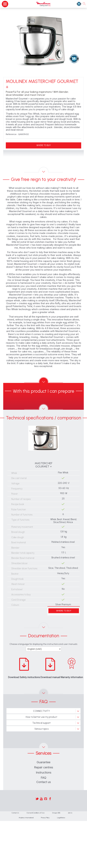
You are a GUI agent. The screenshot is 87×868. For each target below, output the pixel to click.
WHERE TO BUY (44, 145)
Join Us (70, 813)
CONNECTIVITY (41, 711)
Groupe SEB (56, 813)
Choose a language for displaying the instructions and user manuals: (44, 644)
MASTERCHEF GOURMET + (43, 465)
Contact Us (15, 813)
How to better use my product (41, 717)
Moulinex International (26, 818)
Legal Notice (61, 818)
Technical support (41, 723)
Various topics (41, 729)
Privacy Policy (45, 818)
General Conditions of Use (36, 813)
